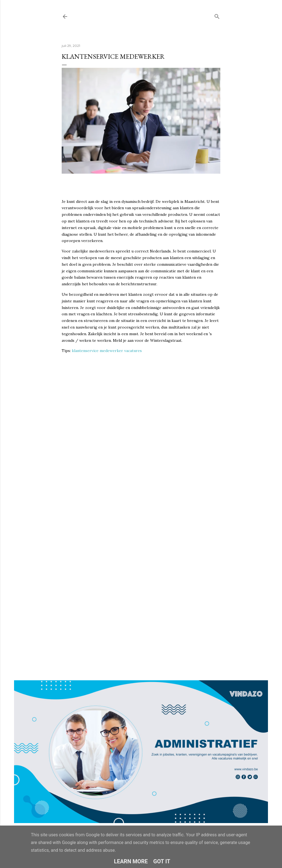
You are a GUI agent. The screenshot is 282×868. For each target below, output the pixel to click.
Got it (162, 861)
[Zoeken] (217, 15)
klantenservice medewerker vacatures (107, 351)
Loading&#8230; (141, 495)
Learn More (131, 861)
